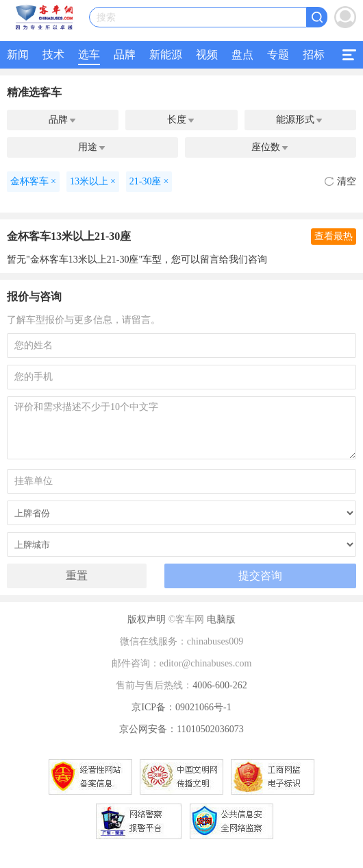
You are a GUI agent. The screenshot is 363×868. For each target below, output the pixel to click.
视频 (207, 55)
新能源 (166, 55)
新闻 (18, 55)
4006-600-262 (220, 685)
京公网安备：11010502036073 (181, 729)
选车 (89, 55)
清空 (340, 181)
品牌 (125, 55)
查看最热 (334, 236)
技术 (53, 55)
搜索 (106, 17)
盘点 (242, 55)
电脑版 (221, 619)
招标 (314, 55)
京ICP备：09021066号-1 (181, 707)
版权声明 (147, 619)
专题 (278, 55)
